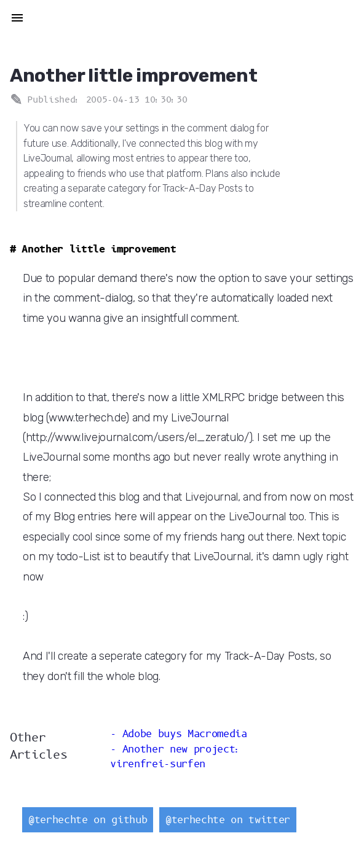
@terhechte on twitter (228, 820)
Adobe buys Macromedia (185, 734)
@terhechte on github (88, 820)
